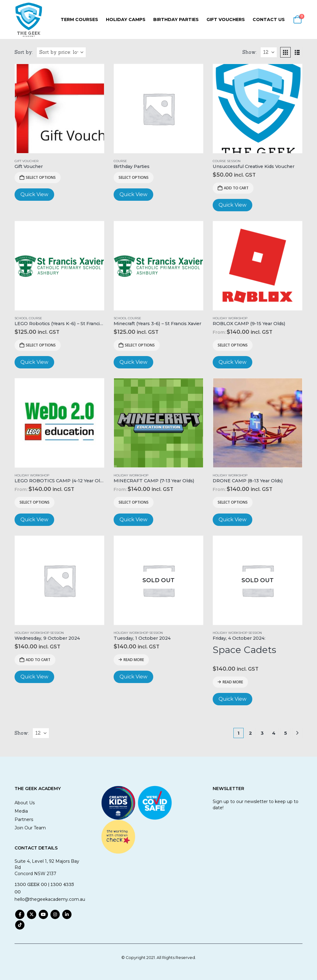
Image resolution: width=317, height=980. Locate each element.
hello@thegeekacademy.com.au (50, 899)
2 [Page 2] (250, 733)
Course (120, 161)
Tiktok (20, 925)
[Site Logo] (28, 19)
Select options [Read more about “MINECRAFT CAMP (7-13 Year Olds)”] (134, 502)
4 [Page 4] (274, 733)
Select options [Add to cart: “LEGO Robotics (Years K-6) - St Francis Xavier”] (41, 345)
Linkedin (67, 914)
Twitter (32, 914)
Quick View (34, 194)
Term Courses (79, 19)
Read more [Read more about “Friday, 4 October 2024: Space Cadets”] (233, 682)
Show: (250, 52)
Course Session (227, 161)
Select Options (41, 177)
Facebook (20, 914)
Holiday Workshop (230, 318)
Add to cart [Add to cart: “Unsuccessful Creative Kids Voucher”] (236, 188)
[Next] (297, 733)
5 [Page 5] (286, 733)
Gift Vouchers (226, 19)
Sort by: (24, 52)
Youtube (43, 914)
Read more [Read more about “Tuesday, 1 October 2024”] (134, 660)
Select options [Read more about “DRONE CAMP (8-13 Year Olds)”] (233, 502)
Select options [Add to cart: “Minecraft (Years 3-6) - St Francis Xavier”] (140, 345)
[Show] (269, 52)
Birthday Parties (176, 19)
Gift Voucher (26, 161)
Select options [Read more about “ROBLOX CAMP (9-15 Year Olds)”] (233, 345)
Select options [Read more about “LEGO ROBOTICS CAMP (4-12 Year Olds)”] (35, 502)
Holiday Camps (126, 19)
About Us (25, 803)
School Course (28, 318)
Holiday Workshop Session (39, 633)
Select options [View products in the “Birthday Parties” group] (134, 177)
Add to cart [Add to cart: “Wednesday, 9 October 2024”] (38, 660)
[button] (285, 52)
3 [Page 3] (262, 733)
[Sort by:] (61, 52)
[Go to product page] (59, 109)
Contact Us (269, 19)
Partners (24, 819)
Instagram (55, 914)
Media (21, 811)
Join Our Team (30, 828)
